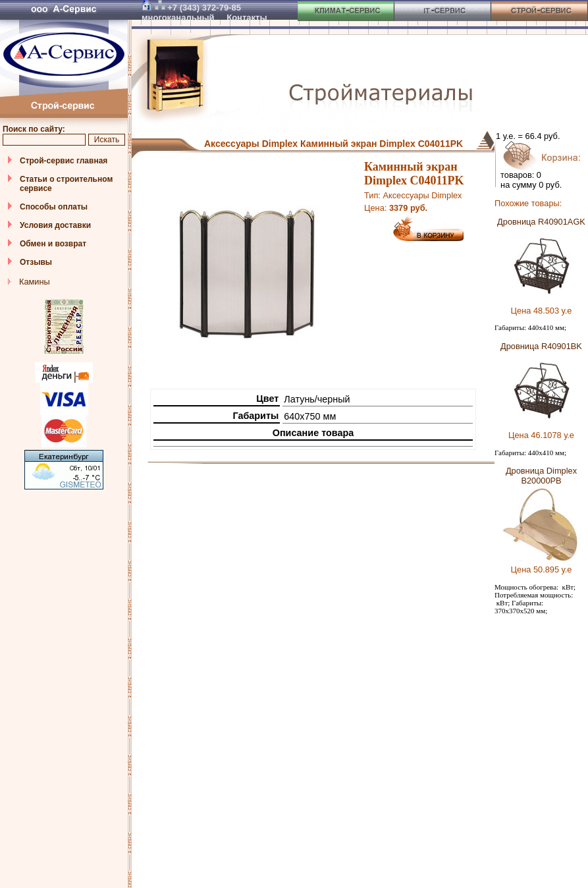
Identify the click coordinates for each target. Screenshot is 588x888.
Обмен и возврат (53, 244)
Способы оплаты (54, 207)
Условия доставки (55, 225)
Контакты (247, 17)
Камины (35, 282)
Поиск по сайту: (34, 129)
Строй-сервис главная (64, 161)
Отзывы (36, 262)
